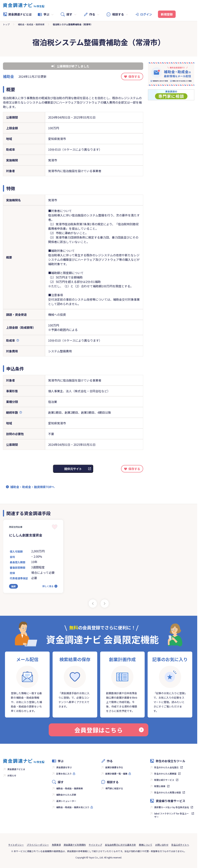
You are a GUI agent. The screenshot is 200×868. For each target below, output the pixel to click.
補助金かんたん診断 (66, 795)
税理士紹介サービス (164, 780)
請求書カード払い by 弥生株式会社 (172, 807)
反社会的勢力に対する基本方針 (120, 845)
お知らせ (12, 775)
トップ (6, 24)
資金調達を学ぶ (64, 767)
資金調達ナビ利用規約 (75, 845)
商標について (146, 845)
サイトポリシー (16, 845)
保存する (134, 76)
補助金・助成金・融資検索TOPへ (32, 487)
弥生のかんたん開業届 (165, 774)
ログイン (146, 14)
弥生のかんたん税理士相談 (168, 792)
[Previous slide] (93, 604)
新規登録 (167, 14)
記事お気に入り (64, 774)
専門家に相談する (114, 788)
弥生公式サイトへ (180, 845)
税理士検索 (160, 786)
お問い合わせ (162, 845)
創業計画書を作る (114, 767)
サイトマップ (95, 845)
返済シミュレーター (66, 801)
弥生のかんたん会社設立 (166, 767)
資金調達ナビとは (17, 14)
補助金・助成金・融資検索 (31, 24)
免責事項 (56, 845)
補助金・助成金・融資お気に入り (73, 807)
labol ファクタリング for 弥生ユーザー (171, 815)
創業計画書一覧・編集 (116, 774)
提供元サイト (73, 469)
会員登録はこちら (109, 730)
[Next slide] (105, 604)
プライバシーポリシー (38, 845)
